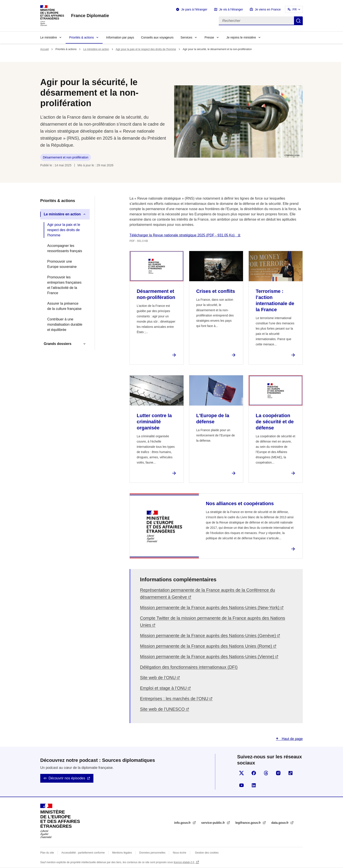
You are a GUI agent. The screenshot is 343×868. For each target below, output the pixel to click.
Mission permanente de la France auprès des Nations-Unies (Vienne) (207, 657)
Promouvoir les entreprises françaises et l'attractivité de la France (64, 285)
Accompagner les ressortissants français (65, 248)
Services (186, 37)
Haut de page (292, 739)
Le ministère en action (96, 49)
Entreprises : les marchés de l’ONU (174, 699)
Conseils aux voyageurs (157, 37)
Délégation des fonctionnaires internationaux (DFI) (189, 667)
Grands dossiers (58, 344)
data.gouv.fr (280, 823)
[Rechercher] (256, 21)
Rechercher (298, 21)
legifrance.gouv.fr (248, 823)
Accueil (45, 49)
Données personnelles (152, 853)
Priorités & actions (81, 37)
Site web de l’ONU (158, 678)
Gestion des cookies (207, 853)
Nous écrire (179, 853)
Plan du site (47, 853)
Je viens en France (268, 9)
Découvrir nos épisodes (67, 778)
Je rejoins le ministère (241, 37)
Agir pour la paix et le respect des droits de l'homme (146, 49)
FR (295, 9)
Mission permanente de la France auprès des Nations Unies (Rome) (206, 646)
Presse (209, 37)
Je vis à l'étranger (231, 9)
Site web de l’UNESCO (162, 709)
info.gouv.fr (183, 823)
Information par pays (120, 37)
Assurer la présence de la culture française (64, 306)
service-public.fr (213, 823)
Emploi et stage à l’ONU (163, 688)
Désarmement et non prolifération (66, 157)
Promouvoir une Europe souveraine (62, 264)
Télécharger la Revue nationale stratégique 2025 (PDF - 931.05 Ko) (183, 235)
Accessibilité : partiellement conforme (83, 853)
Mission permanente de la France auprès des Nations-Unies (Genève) (208, 636)
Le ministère (49, 37)
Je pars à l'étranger (194, 9)
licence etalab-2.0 (184, 862)
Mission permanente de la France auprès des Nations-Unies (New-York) (210, 608)
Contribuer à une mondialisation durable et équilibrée (65, 324)
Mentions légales (122, 853)
